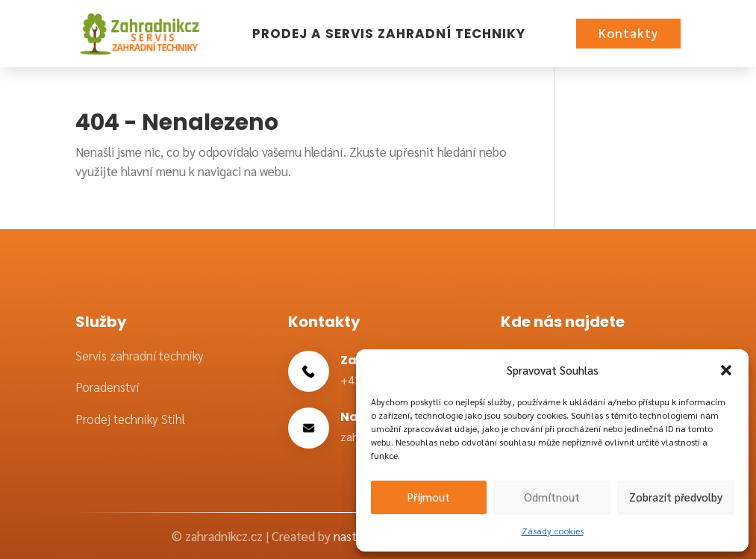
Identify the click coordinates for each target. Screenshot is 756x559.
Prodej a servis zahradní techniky (389, 34)
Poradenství (107, 387)
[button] (726, 370)
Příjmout (429, 497)
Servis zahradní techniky (140, 355)
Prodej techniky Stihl (130, 419)
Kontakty (628, 33)
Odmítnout (552, 497)
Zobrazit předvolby (676, 497)
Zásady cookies (553, 531)
